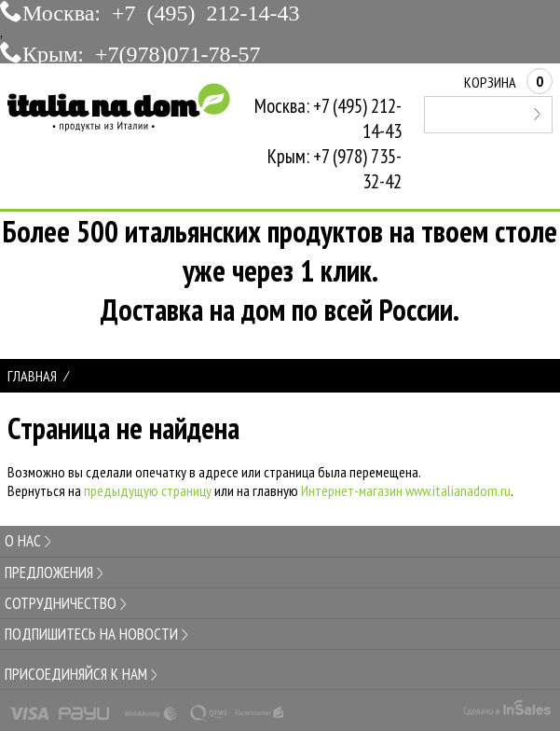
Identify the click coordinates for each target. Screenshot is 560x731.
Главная (32, 376)
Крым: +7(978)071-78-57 (142, 52)
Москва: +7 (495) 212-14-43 (161, 11)
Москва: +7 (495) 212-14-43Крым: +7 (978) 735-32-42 (328, 144)
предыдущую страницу (148, 490)
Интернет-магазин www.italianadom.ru (406, 490)
